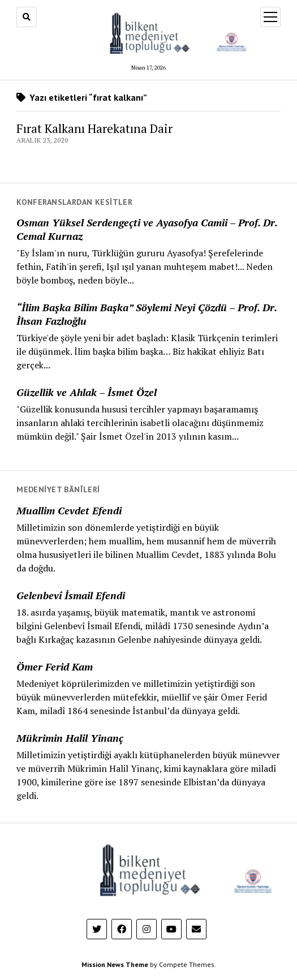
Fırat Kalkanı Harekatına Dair (94, 128)
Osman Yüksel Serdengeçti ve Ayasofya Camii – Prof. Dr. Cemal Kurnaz (147, 229)
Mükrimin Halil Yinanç (70, 738)
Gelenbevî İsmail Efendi (71, 595)
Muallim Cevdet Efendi (69, 510)
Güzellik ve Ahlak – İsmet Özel (87, 392)
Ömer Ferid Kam (55, 667)
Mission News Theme (115, 964)
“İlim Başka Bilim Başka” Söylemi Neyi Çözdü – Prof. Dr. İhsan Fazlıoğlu (147, 314)
